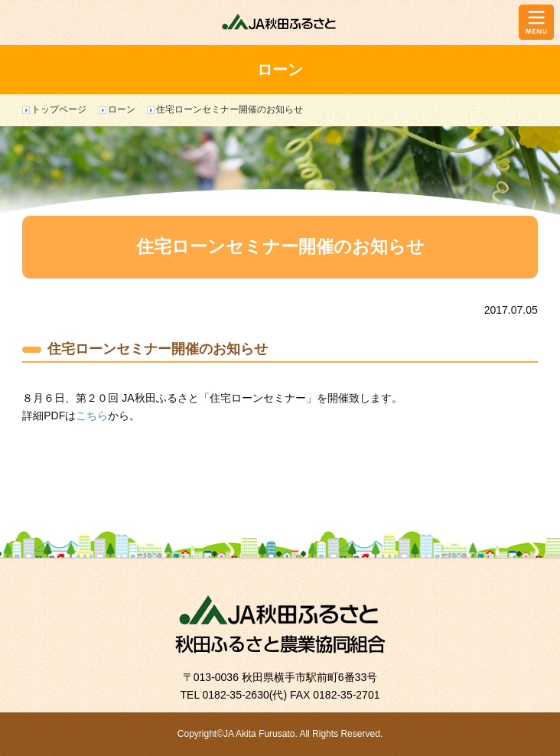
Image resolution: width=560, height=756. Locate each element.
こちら (92, 415)
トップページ (59, 109)
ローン (122, 109)
